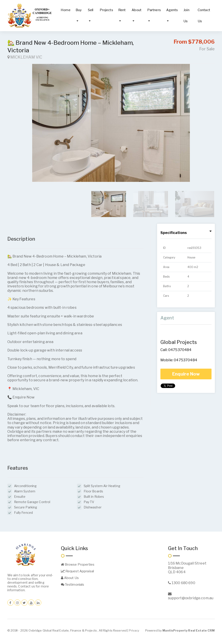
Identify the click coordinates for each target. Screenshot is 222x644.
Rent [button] (122, 10)
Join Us (186, 16)
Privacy (134, 630)
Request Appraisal (78, 571)
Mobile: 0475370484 (179, 360)
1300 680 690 (182, 583)
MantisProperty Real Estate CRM (189, 630)
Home (66, 10)
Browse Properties (78, 565)
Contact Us (204, 16)
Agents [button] (172, 10)
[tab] (186, 233)
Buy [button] (79, 10)
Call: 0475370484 (176, 350)
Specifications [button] (174, 233)
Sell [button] (91, 10)
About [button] (137, 10)
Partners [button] (154, 10)
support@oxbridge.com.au (191, 596)
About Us (70, 578)
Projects (106, 10)
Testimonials (73, 585)
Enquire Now (186, 374)
